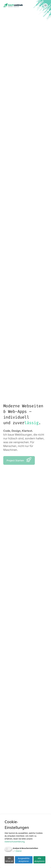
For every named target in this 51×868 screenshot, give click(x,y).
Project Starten (19, 460)
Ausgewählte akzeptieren (24, 860)
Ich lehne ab (9, 860)
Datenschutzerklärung (15, 842)
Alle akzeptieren (39, 860)
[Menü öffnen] (46, 5)
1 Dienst (17, 851)
